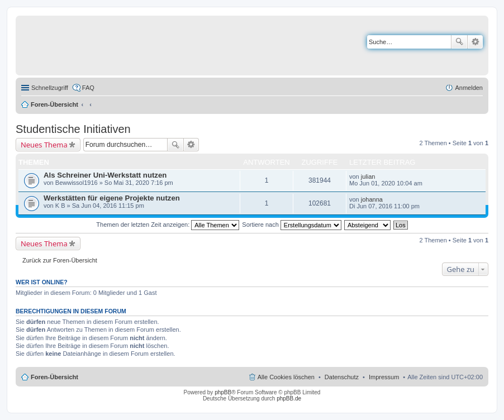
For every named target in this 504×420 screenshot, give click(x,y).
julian (368, 176)
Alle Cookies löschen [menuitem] (286, 377)
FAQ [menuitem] (88, 88)
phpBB (223, 392)
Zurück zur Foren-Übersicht (60, 260)
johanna (372, 199)
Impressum (384, 377)
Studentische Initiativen (73, 129)
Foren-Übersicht (54, 104)
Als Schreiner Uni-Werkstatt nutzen (105, 175)
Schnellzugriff (50, 88)
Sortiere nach (291, 225)
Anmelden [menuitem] (469, 88)
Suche (459, 42)
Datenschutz (342, 377)
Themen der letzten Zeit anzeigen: (168, 225)
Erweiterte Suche (475, 42)
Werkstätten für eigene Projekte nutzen (112, 198)
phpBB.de (289, 398)
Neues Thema (44, 145)
